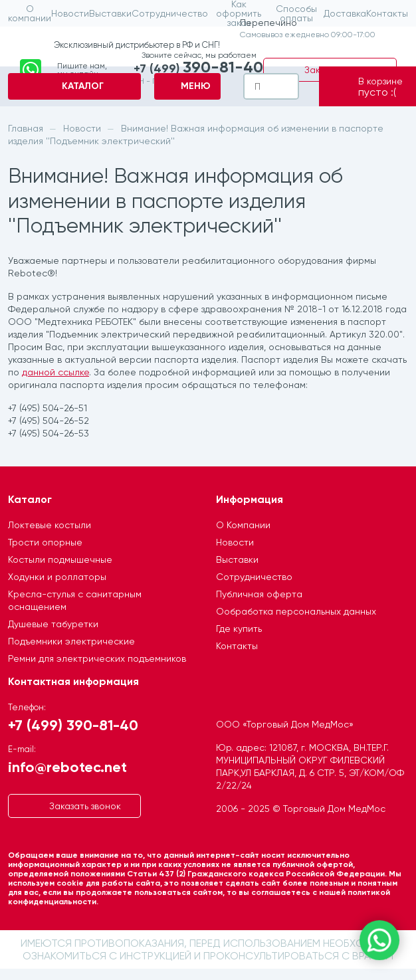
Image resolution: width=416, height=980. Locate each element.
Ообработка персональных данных (296, 611)
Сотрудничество (254, 577)
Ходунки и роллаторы (57, 577)
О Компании (243, 525)
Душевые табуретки (53, 624)
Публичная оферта (259, 594)
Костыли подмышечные (60, 559)
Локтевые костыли (50, 525)
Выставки (237, 559)
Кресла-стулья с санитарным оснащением (75, 600)
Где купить (239, 629)
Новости (235, 542)
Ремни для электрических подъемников (97, 658)
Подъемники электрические (71, 641)
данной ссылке (55, 372)
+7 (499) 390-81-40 (73, 725)
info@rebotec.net (67, 766)
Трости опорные (45, 542)
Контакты (237, 646)
